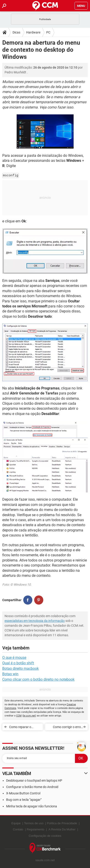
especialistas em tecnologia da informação (35, 621)
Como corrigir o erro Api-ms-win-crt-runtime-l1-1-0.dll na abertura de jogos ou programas (64, 728)
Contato (18, 829)
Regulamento (35, 829)
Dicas (16, 32)
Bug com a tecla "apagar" (24, 800)
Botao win (10, 674)
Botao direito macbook (21, 668)
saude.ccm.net (45, 860)
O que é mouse (14, 658)
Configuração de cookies (45, 836)
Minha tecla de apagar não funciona (32, 806)
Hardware (33, 32)
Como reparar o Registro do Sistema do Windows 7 (23, 728)
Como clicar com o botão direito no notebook (38, 679)
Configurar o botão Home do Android (32, 787)
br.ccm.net (29, 716)
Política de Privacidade (62, 823)
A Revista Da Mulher (62, 829)
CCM (19, 716)
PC (48, 32)
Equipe (16, 823)
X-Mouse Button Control (23, 793)
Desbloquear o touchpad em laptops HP (34, 780)
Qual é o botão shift (18, 663)
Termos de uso (34, 823)
